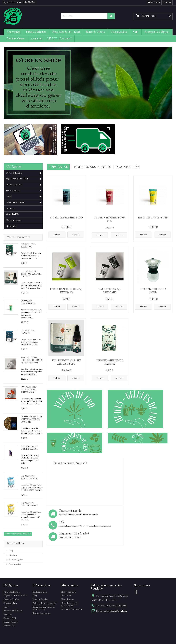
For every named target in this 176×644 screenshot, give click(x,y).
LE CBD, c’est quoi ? (59, 39)
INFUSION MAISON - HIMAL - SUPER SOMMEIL (31, 420)
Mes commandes (69, 592)
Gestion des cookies (41, 613)
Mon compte (70, 585)
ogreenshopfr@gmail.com (115, 611)
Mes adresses (68, 599)
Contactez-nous (154, 2)
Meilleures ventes (18, 237)
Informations (16, 544)
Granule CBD (12, 214)
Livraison (13, 555)
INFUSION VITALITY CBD (153, 217)
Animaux (36, 39)
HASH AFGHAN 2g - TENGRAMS (110, 290)
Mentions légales (16, 560)
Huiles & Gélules (95, 32)
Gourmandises (119, 32)
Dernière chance (16, 39)
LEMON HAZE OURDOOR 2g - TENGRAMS (66, 290)
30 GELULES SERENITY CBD (66, 217)
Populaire (58, 167)
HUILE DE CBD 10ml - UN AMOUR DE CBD (31, 274)
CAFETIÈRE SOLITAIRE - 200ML (153, 290)
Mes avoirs (66, 596)
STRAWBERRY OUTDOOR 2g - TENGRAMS (29, 390)
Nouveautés (13, 32)
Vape (136, 32)
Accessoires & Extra (156, 32)
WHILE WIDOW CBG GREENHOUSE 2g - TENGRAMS (31, 360)
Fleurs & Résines (36, 32)
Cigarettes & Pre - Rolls (66, 32)
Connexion (167, 2)
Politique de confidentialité (44, 603)
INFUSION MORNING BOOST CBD (110, 219)
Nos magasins (15, 564)
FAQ (11, 551)
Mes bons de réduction (72, 610)
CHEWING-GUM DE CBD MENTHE (110, 362)
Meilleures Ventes (92, 167)
